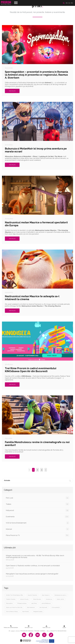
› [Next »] (46, 470)
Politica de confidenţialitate (11, 627)
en (67, 3)
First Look (37, 498)
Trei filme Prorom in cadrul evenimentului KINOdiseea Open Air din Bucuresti (31, 370)
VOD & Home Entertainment (37, 523)
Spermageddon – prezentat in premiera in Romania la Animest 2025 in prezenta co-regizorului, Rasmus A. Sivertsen (36, 75)
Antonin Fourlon (24, 599)
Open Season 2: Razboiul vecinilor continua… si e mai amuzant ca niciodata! (37, 567)
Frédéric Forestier (11, 599)
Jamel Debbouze (46, 603)
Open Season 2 (46, 595)
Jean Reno (34, 603)
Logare (64, 627)
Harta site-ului (46, 627)
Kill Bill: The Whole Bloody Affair (15, 595)
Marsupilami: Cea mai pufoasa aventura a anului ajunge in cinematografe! (37, 575)
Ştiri (37, 6)
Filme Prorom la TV (37, 535)
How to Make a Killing (12, 612)
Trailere (37, 504)
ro (72, 3)
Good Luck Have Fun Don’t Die (14, 607)
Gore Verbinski (31, 607)
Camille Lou (49, 599)
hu (69, 3)
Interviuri (37, 529)
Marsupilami (9, 603)
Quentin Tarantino (32, 595)
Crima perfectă (56, 607)
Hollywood (37, 510)
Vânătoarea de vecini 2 (60, 595)
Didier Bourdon (37, 599)
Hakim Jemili (60, 599)
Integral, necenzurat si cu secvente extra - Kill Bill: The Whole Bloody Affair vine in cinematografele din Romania (37, 558)
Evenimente (37, 517)
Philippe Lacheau (22, 603)
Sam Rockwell (43, 607)
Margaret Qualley (38, 612)
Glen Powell (25, 612)
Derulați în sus (29, 627)
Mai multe (12, 91)
